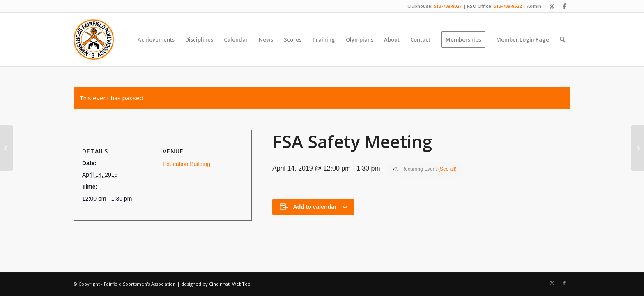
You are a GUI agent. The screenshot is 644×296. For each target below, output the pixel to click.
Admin (534, 6)
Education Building (186, 164)
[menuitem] (156, 39)
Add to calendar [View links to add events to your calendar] (315, 207)
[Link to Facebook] (564, 6)
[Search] (562, 39)
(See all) (447, 169)
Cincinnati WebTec (230, 284)
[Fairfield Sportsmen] (94, 39)
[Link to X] (552, 6)
